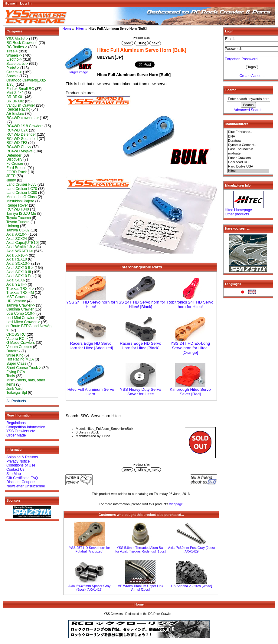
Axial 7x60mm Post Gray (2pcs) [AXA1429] (192, 549)
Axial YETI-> (16, 284)
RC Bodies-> (17, 47)
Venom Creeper (19, 347)
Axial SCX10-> (18, 264)
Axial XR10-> (17, 255)
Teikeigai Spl (17, 393)
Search (231, 90)
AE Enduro (15, 114)
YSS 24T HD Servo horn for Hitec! (91, 304)
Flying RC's (16, 372)
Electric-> (14, 59)
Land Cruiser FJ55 (21, 184)
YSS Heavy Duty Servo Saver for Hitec (140, 392)
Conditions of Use (21, 465)
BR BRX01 (15, 97)
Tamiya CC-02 (18, 230)
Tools (11, 376)
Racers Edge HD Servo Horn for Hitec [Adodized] (91, 346)
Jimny (11, 180)
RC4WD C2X (17, 130)
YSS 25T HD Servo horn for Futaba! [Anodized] (90, 549)
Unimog (13, 226)
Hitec (80, 29)
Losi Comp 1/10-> (21, 314)
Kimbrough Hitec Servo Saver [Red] (190, 392)
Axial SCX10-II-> (20, 268)
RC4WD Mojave (20, 151)
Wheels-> (14, 55)
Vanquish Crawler (21, 105)
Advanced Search (248, 110)
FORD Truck (16, 172)
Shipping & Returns (22, 457)
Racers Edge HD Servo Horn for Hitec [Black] (141, 346)
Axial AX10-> (17, 234)
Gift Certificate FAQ (22, 478)
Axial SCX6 (16, 280)
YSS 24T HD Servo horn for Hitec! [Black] (140, 304)
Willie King (15, 355)
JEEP (11, 176)
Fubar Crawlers (248, 158)
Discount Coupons (21, 482)
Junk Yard (14, 389)
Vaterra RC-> (17, 339)
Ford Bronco (16, 168)
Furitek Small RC (20, 89)
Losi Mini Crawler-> (22, 318)
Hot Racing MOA (20, 359)
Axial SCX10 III (19, 272)
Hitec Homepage (238, 210)
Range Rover (17, 205)
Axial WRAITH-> (20, 251)
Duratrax (13, 351)
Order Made (16, 435)
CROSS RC (16, 334)
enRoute (248, 154)
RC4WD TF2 (17, 143)
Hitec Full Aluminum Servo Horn (91, 392)
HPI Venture (16, 301)
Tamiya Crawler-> (21, 305)
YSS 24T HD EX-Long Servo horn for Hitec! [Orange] (190, 348)
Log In (26, 3)
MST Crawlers (18, 297)
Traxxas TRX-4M (20, 293)
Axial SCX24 (17, 239)
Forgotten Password (241, 59)
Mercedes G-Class (21, 197)
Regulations (16, 423)
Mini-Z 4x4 (15, 93)
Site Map (14, 474)
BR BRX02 (15, 101)
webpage (176, 504)
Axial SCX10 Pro (20, 276)
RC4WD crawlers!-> (23, 118)
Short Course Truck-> (24, 368)
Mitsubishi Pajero (20, 201)
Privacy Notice (18, 461)
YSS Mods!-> (17, 39)
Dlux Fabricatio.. (248, 132)
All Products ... (18, 401)
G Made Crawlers (21, 343)
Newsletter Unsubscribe (26, 486)
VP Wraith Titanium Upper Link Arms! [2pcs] (140, 588)
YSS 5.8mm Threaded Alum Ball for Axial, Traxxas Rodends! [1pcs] (140, 549)
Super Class (16, 363)
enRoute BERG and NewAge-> (31, 328)
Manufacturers (237, 124)
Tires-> (12, 51)
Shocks (12, 76)
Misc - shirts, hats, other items (26, 382)
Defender (14, 155)
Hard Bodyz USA (248, 167)
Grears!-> (14, 72)
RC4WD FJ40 (18, 209)
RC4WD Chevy (19, 147)
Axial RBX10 (17, 259)
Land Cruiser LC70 (22, 189)
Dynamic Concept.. (248, 145)
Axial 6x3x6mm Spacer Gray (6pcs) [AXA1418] (89, 588)
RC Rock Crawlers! (22, 43)
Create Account (252, 76)
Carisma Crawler (20, 309)
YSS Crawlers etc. (21, 431)
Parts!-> (13, 68)
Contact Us (15, 470)
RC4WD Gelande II (22, 139)
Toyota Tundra (18, 222)
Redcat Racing (18, 109)
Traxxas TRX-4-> (20, 289)
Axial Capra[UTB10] (23, 243)
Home (10, 3)
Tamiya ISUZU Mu (21, 214)
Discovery (14, 159)
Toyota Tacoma (19, 218)
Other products (237, 214)
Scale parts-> (17, 64)
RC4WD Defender (21, 134)
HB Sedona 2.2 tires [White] (191, 586)
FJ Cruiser (15, 164)
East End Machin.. (248, 149)
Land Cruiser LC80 (22, 193)
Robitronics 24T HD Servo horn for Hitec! (190, 304)
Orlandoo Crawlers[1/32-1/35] (26, 82)
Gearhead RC (248, 162)
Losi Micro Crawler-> (23, 322)
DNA (248, 137)
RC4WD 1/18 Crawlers (25, 126)
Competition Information (26, 427)
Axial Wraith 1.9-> (21, 247)
